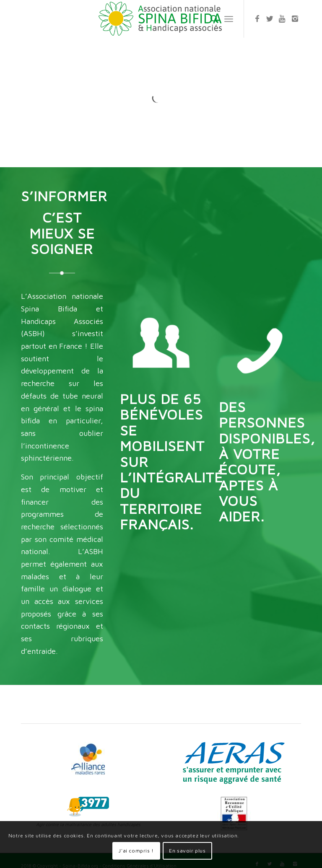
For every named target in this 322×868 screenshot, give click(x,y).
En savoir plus (187, 851)
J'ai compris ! (136, 851)
